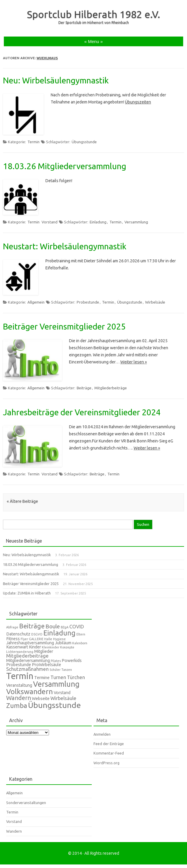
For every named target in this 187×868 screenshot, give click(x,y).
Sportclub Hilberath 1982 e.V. (93, 14)
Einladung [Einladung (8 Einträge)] (59, 633)
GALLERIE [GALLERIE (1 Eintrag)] (36, 639)
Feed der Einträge (109, 744)
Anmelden (102, 734)
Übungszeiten (138, 102)
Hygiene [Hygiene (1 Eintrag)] (59, 639)
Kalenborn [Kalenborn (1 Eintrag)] (80, 643)
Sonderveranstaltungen (26, 803)
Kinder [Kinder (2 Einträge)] (35, 647)
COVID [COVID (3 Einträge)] (77, 626)
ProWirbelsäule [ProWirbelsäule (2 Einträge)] (46, 665)
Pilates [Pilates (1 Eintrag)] (56, 661)
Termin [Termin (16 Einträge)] (20, 676)
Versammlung (136, 222)
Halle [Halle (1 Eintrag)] (48, 639)
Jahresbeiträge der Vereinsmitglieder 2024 (82, 412)
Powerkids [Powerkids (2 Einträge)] (72, 661)
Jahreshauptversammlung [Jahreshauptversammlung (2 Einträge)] (30, 643)
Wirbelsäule (155, 302)
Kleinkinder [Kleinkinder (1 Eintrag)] (51, 647)
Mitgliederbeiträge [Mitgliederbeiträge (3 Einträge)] (27, 656)
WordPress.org (106, 763)
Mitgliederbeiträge (111, 388)
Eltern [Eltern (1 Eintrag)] (81, 634)
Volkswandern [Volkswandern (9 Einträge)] (29, 691)
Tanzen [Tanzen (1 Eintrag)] (67, 670)
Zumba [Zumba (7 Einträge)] (17, 705)
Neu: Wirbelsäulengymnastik (56, 80)
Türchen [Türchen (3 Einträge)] (76, 677)
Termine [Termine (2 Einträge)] (42, 678)
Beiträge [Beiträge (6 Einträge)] (32, 626)
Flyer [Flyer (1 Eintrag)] (24, 639)
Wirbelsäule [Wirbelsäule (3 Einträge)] (63, 698)
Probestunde (88, 302)
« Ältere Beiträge (22, 501)
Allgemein (36, 302)
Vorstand (50, 222)
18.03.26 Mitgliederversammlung (65, 166)
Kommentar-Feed (109, 753)
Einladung (98, 222)
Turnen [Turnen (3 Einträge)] (58, 677)
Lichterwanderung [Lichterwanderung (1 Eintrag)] (20, 652)
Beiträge (84, 388)
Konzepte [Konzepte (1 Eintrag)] (67, 647)
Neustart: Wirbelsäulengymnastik (65, 246)
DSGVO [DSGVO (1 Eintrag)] (37, 634)
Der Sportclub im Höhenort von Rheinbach (94, 23)
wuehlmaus (47, 58)
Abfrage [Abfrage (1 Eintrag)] (12, 627)
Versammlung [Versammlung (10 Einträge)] (56, 684)
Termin (33, 142)
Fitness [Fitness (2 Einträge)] (13, 639)
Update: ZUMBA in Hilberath (27, 593)
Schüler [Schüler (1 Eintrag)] (55, 670)
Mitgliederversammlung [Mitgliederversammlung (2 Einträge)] (28, 661)
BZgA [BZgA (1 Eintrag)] (65, 627)
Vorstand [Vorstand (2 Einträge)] (62, 693)
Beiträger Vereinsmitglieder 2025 (64, 326)
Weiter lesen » (134, 362)
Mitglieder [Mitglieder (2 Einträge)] (44, 651)
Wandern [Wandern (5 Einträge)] (19, 698)
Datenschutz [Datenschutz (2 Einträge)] (18, 634)
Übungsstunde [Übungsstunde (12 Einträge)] (54, 705)
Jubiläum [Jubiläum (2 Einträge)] (63, 643)
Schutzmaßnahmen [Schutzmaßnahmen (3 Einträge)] (27, 669)
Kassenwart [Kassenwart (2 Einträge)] (17, 647)
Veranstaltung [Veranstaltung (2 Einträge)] (19, 685)
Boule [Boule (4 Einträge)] (53, 626)
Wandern (14, 831)
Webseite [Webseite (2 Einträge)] (41, 699)
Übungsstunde (84, 142)
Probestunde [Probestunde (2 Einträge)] (19, 665)
